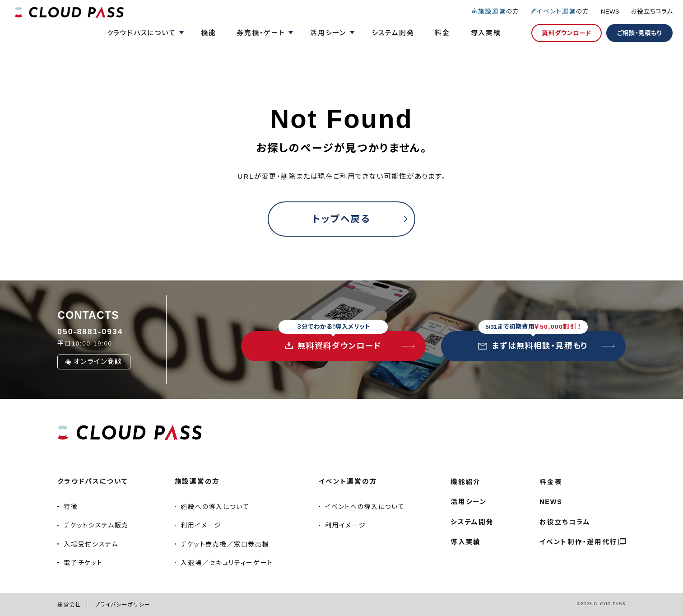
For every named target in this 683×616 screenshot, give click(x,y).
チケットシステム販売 (96, 525)
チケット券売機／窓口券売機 (225, 544)
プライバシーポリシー (123, 604)
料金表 (551, 482)
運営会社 (70, 604)
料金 (442, 33)
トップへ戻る (341, 219)
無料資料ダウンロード (333, 341)
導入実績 (486, 33)
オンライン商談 (94, 362)
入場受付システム (91, 544)
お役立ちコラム (652, 12)
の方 (495, 12)
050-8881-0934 (90, 331)
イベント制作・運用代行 (578, 542)
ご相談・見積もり (640, 33)
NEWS (610, 12)
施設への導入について (215, 507)
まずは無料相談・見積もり (533, 341)
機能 (209, 33)
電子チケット (83, 563)
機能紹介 (466, 482)
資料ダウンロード (566, 33)
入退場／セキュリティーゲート (227, 563)
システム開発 (393, 33)
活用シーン (469, 502)
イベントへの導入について (365, 507)
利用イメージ (201, 525)
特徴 (71, 507)
